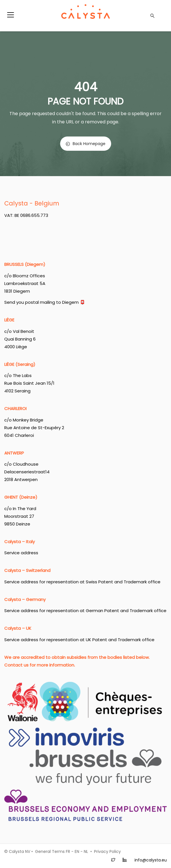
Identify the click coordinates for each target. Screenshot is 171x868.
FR (68, 851)
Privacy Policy (107, 851)
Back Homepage (86, 144)
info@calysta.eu (151, 860)
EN (77, 851)
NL (86, 851)
